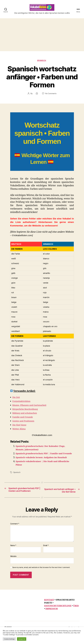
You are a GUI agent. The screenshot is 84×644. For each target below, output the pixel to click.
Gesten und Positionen (25, 425)
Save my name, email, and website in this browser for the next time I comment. (41, 578)
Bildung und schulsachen (26, 417)
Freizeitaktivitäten (23, 405)
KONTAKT (49, 610)
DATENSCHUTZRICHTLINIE (58, 616)
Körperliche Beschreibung (27, 413)
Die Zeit (17, 401)
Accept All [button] (22, 639)
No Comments (51, 97)
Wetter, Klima (20, 433)
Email (46, 556)
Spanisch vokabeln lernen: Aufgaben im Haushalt (44, 465)
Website (13, 567)
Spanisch (42, 64)
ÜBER (76, 616)
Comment (15, 534)
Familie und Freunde (24, 421)
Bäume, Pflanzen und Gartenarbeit (31, 409)
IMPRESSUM (52, 619)
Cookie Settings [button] (9, 639)
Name (13, 556)
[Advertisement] (42, 38)
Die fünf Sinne (20, 429)
